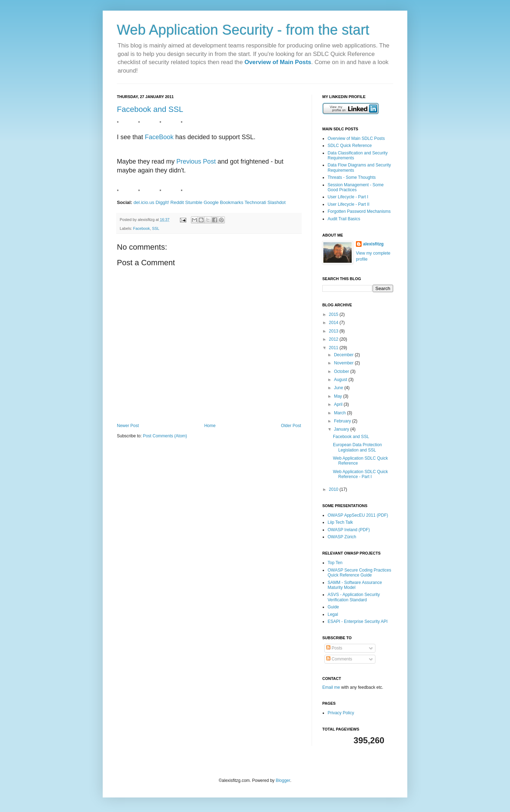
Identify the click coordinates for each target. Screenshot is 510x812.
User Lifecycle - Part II (348, 204)
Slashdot (276, 202)
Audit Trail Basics (344, 219)
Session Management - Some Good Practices (356, 187)
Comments (339, 659)
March (341, 413)
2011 (334, 348)
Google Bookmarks (223, 202)
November (344, 363)
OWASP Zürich (342, 537)
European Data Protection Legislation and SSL (357, 447)
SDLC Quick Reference (350, 146)
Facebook (141, 228)
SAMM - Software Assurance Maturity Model (355, 585)
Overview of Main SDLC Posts (356, 138)
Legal (333, 614)
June (339, 388)
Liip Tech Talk (340, 522)
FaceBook (159, 137)
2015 (334, 314)
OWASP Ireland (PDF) (349, 530)
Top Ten (335, 563)
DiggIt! (162, 202)
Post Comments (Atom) (165, 436)
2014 (334, 323)
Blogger (283, 780)
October (342, 371)
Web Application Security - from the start (243, 30)
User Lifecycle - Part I (348, 197)
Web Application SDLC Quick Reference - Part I (360, 474)
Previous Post (196, 161)
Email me (332, 687)
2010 (334, 489)
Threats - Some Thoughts (352, 177)
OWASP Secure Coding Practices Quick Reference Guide (359, 573)
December (344, 355)
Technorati (256, 202)
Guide (333, 607)
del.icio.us (144, 202)
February (343, 421)
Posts (334, 648)
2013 (334, 331)
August (341, 380)
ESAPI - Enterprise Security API (358, 621)
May (339, 396)
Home (210, 426)
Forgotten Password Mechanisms (359, 211)
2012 (334, 339)
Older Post (291, 426)
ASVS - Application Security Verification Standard (354, 597)
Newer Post (128, 426)
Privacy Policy (341, 713)
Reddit (177, 202)
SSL (155, 228)
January (342, 429)
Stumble (194, 202)
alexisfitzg (373, 244)
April (339, 404)
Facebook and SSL (150, 109)
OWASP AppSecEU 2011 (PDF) (358, 515)
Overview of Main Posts (278, 62)
